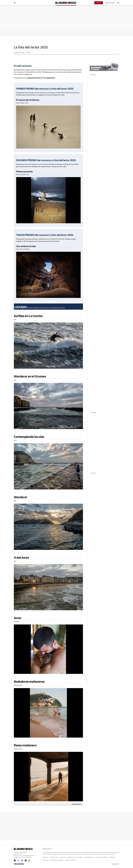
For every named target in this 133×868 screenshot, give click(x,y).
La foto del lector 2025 (31, 47)
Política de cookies (70, 860)
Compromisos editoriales (57, 860)
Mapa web (46, 860)
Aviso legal (63, 857)
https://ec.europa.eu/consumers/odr (106, 854)
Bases (29, 53)
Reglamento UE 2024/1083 (75, 857)
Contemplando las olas (29, 437)
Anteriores (76, 804)
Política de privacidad (102, 857)
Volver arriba (115, 864)
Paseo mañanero (25, 745)
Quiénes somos (54, 857)
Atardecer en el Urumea (30, 376)
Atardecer (21, 497)
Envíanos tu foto (19, 53)
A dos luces (21, 557)
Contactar (45, 857)
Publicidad (112, 857)
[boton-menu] (118, 3)
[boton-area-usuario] (110, 3)
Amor (18, 618)
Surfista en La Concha (28, 316)
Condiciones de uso (89, 857)
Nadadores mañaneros (29, 681)
